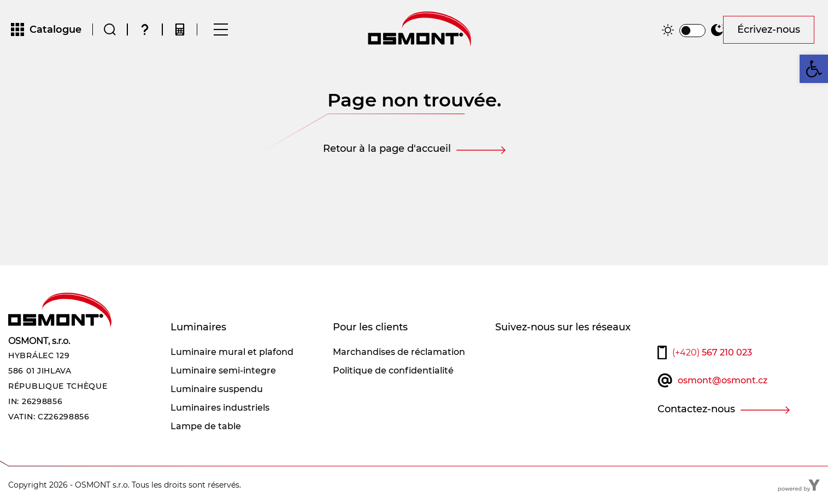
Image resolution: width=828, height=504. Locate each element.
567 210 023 (712, 352)
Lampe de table (206, 426)
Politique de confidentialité (393, 370)
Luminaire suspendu (217, 389)
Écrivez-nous (769, 29)
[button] (814, 69)
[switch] (692, 31)
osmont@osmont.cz (723, 380)
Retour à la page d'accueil (387, 149)
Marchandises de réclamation (399, 352)
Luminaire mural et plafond (232, 352)
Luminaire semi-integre (223, 370)
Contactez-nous (696, 409)
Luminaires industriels (220, 408)
